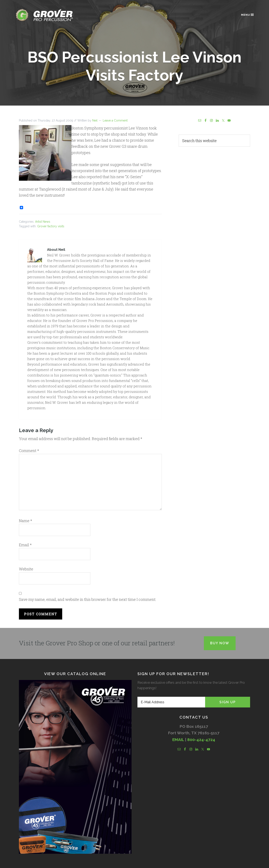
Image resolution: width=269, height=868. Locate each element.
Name (26, 521)
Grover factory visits (51, 226)
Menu (248, 15)
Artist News (43, 222)
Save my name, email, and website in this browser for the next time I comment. (88, 599)
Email (25, 545)
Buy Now (220, 643)
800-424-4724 (201, 740)
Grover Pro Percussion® (51, 15)
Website (26, 569)
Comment (29, 451)
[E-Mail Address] (171, 702)
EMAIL (178, 740)
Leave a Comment (115, 120)
